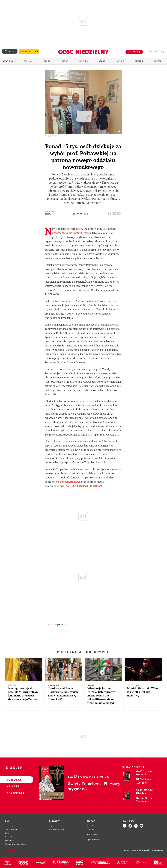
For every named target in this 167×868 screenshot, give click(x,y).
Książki (13, 786)
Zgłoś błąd (11, 850)
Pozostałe (13, 793)
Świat (65, 61)
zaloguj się (151, 52)
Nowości (13, 780)
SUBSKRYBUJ (134, 52)
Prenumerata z (29, 51)
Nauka (102, 61)
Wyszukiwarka (162, 52)
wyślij (119, 213)
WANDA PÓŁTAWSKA (58, 625)
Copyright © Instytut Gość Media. (134, 850)
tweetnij (115, 213)
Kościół (28, 61)
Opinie (121, 61)
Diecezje (139, 61)
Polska (46, 61)
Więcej (158, 61)
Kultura (83, 61)
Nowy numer (9, 61)
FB (110, 213)
